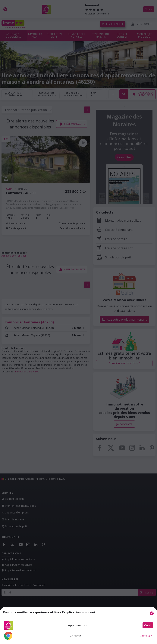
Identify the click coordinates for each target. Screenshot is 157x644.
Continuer (146, 636)
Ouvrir (148, 625)
